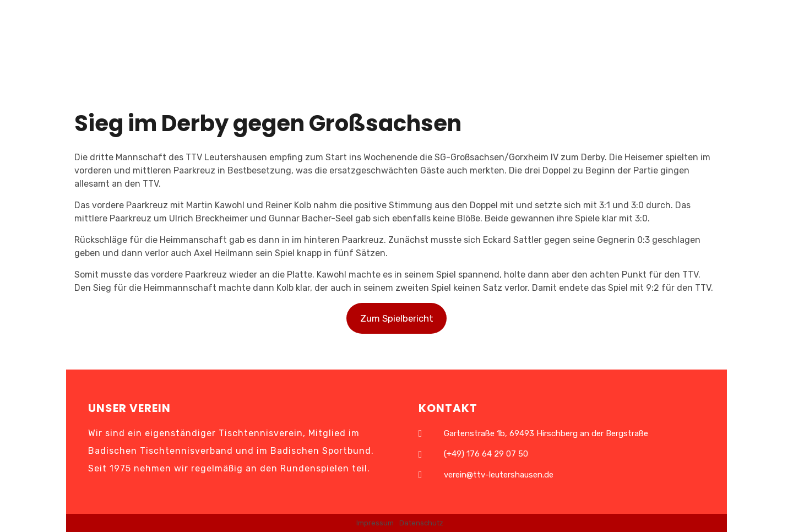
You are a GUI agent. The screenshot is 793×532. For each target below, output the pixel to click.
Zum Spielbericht (397, 318)
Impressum (375, 523)
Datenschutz (421, 523)
